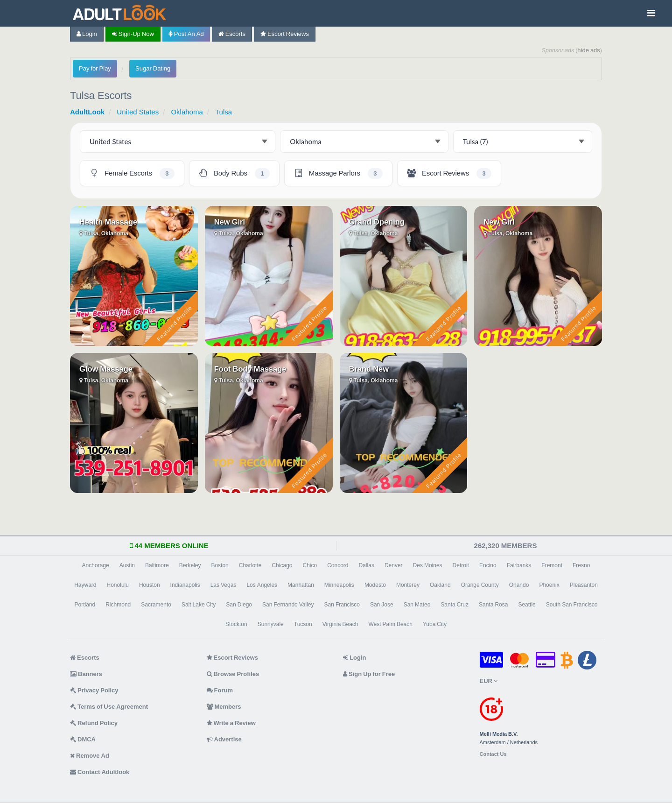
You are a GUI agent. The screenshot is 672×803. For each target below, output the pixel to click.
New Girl (230, 222)
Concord (338, 565)
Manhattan (301, 585)
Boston (220, 565)
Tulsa (224, 112)
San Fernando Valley (288, 605)
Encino (488, 565)
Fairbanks (519, 565)
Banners (86, 674)
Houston (150, 585)
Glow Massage (106, 369)
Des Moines (428, 565)
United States (138, 112)
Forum (220, 690)
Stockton (236, 624)
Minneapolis (339, 585)
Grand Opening (377, 222)
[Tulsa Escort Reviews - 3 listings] (449, 173)
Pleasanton (584, 585)
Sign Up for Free (369, 674)
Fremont (552, 565)
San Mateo (417, 605)
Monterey (408, 585)
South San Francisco (572, 605)
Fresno (581, 565)
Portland (85, 605)
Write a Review (231, 723)
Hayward (85, 585)
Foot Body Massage (250, 369)
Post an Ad (186, 34)
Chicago (282, 565)
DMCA (83, 739)
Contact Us (493, 754)
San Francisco (342, 605)
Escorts (232, 34)
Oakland (440, 585)
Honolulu (118, 585)
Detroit (461, 565)
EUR (489, 681)
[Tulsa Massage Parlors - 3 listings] (338, 173)
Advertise (224, 739)
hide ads (589, 50)
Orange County (480, 585)
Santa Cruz (455, 605)
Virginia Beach (340, 624)
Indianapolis (185, 585)
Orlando (519, 585)
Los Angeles (262, 585)
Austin (127, 565)
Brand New (369, 369)
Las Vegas (224, 585)
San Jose (382, 605)
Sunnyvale (271, 624)
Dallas (367, 565)
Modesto (375, 585)
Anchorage (96, 565)
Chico (310, 565)
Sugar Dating (153, 68)
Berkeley (190, 565)
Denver (394, 565)
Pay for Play (95, 68)
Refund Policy (94, 723)
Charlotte (250, 565)
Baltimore (157, 565)
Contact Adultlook (100, 772)
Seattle (527, 605)
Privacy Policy (94, 690)
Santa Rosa (493, 605)
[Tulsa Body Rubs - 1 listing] (234, 173)
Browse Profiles (233, 674)
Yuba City (435, 624)
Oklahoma (187, 112)
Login (87, 34)
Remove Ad (90, 756)
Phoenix (549, 585)
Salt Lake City (199, 605)
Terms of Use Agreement (109, 707)
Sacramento (156, 605)
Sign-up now (133, 34)
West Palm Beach (390, 624)
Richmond (118, 605)
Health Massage (108, 222)
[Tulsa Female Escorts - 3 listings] (132, 173)
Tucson (303, 624)
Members (224, 707)
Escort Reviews (285, 34)
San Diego (239, 605)
